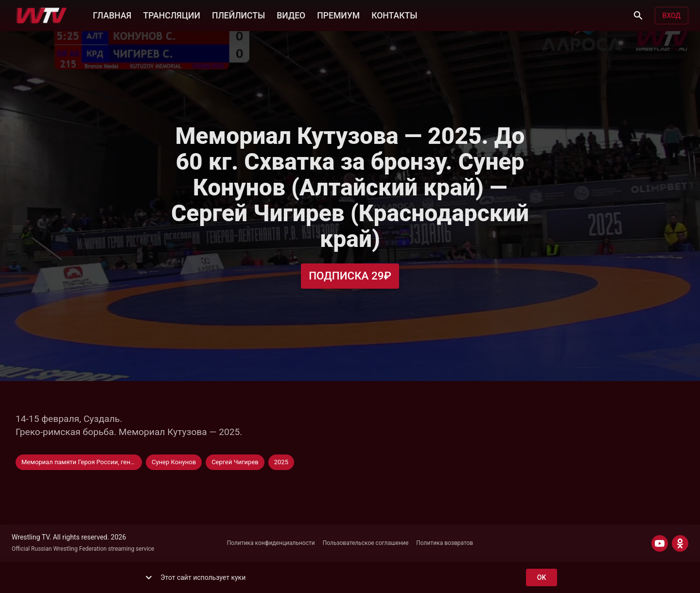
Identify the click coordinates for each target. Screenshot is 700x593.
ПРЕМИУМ (338, 15)
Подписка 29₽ (350, 276)
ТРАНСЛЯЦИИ (171, 15)
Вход (672, 16)
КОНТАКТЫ (394, 15)
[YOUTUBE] (660, 543)
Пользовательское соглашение (366, 543)
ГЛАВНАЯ (112, 15)
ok (542, 578)
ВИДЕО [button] (291, 15)
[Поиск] (638, 16)
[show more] (149, 577)
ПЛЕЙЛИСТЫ (238, 15)
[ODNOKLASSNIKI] (680, 543)
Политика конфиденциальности (271, 543)
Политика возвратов (445, 543)
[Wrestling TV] (42, 16)
